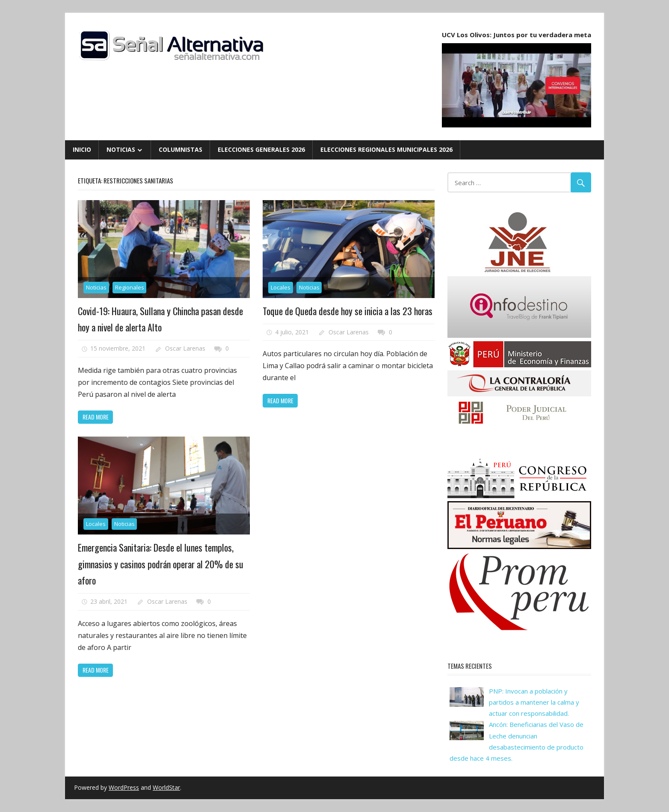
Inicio (82, 149)
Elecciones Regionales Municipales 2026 (386, 149)
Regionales (130, 287)
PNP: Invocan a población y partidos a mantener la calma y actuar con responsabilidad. (534, 702)
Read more (96, 417)
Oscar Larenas (185, 348)
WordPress (124, 787)
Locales (281, 287)
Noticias (121, 149)
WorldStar (166, 787)
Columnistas (181, 149)
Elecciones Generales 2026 (261, 149)
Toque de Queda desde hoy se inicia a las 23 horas (348, 311)
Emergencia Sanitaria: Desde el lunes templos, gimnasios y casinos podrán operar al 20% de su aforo (161, 564)
